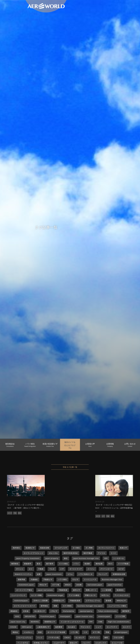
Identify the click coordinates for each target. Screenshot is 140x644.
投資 (40, 632)
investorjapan (104, 616)
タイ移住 (76, 548)
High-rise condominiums (119, 622)
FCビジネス (85, 627)
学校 (15, 513)
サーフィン (94, 637)
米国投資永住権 (119, 574)
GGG (17, 616)
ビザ (103, 516)
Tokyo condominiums (107, 611)
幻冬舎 (26, 611)
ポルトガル (53, 553)
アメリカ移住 (74, 595)
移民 (106, 637)
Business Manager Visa (112, 579)
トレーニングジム (24, 637)
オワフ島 (96, 632)
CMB (100, 622)
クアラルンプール (93, 601)
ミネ (85, 632)
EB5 (106, 558)
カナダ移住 (67, 606)
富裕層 (108, 601)
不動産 (41, 569)
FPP (91, 622)
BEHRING (35, 622)
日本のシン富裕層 (41, 601)
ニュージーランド (18, 595)
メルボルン (28, 632)
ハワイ (76, 564)
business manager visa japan (90, 606)
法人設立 (72, 627)
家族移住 (14, 611)
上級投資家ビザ (43, 627)
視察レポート (91, 590)
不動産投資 (63, 590)
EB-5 (110, 564)
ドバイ (113, 553)
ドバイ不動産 (123, 564)
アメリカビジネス (122, 595)
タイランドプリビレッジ (34, 553)
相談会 (15, 632)
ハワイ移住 (62, 579)
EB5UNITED (30, 616)
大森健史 (34, 579)
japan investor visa (84, 616)
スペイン (91, 569)
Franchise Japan (47, 616)
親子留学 (50, 564)
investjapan (65, 616)
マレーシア (103, 574)
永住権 (79, 585)
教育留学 (126, 611)
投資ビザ (123, 548)
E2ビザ (75, 579)
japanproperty (86, 611)
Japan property (52, 558)
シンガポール (119, 558)
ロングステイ (112, 627)
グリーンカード (107, 569)
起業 (39, 574)
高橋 (55, 606)
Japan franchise (115, 585)
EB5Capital (27, 627)
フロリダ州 (118, 637)
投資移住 (120, 590)
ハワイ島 (74, 632)
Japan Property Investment (28, 558)
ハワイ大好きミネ (85, 574)
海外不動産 (88, 553)
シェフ (98, 627)
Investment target (55, 595)
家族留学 (28, 564)
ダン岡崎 (89, 548)
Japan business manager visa (86, 558)
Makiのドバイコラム (23, 574)
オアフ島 (56, 585)
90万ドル (105, 595)
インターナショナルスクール (72, 622)
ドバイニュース (90, 579)
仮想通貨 (59, 627)
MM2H (68, 585)
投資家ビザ (30, 548)
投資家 (87, 564)
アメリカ (102, 553)
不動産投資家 (75, 601)
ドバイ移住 (63, 564)
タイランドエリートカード (25, 606)
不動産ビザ (48, 579)
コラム (70, 574)
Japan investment (54, 574)
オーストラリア (76, 569)
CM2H (67, 637)
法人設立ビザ (40, 611)
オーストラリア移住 (24, 590)
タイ (31, 569)
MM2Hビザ (121, 601)
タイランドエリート (106, 548)
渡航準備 (21, 579)
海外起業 (99, 564)
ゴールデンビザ (61, 548)
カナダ (10, 513)
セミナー (127, 627)
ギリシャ (20, 569)
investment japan (26, 585)
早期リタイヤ (90, 595)
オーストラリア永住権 (56, 632)
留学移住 (44, 606)
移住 (20, 513)
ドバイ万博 (120, 616)
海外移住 (16, 548)
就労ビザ (77, 590)
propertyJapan (121, 632)
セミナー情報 (36, 595)
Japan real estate (45, 590)
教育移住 (15, 564)
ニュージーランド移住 (117, 606)
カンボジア (80, 637)
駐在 (39, 564)
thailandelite (69, 611)
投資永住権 (45, 548)
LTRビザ (54, 611)
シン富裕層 (107, 590)
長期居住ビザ (59, 601)
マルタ (52, 569)
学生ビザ (43, 585)
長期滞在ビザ (50, 622)
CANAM (13, 627)
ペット (40, 637)
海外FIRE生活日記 (71, 553)
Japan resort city (18, 622)
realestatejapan (21, 601)
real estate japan (95, 585)
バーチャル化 (54, 637)
